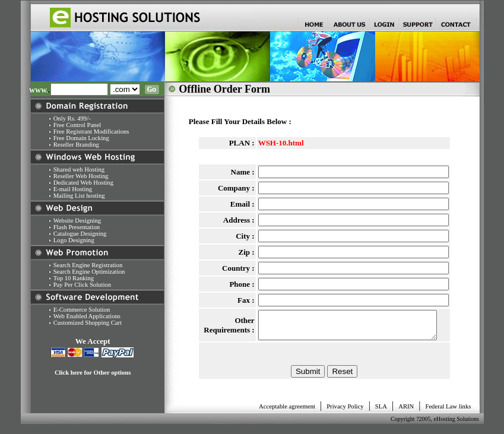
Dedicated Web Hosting (83, 183)
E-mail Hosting (73, 189)
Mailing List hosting (79, 196)
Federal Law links (448, 412)
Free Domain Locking (82, 138)
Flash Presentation (77, 227)
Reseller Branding (76, 145)
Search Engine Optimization (89, 272)
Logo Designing (72, 240)
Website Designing (77, 221)
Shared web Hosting (79, 170)
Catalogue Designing (80, 234)
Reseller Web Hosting (81, 176)
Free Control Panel (77, 125)
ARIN (406, 412)
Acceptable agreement (287, 412)
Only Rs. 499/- (72, 118)
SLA (381, 412)
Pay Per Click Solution (82, 285)
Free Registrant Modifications (91, 132)
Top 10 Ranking (74, 278)
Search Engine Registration (88, 265)
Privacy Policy (345, 412)
